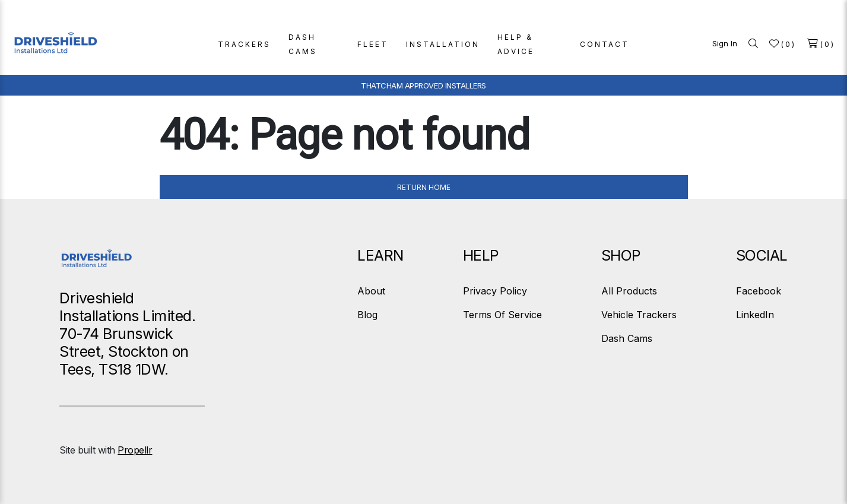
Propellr (135, 450)
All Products (629, 291)
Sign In (725, 43)
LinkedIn (755, 315)
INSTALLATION (443, 44)
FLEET (373, 44)
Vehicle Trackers (639, 315)
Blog (367, 315)
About (371, 291)
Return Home (424, 187)
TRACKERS (244, 44)
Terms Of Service (502, 315)
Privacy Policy (495, 291)
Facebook (759, 291)
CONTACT (605, 44)
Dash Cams (627, 338)
